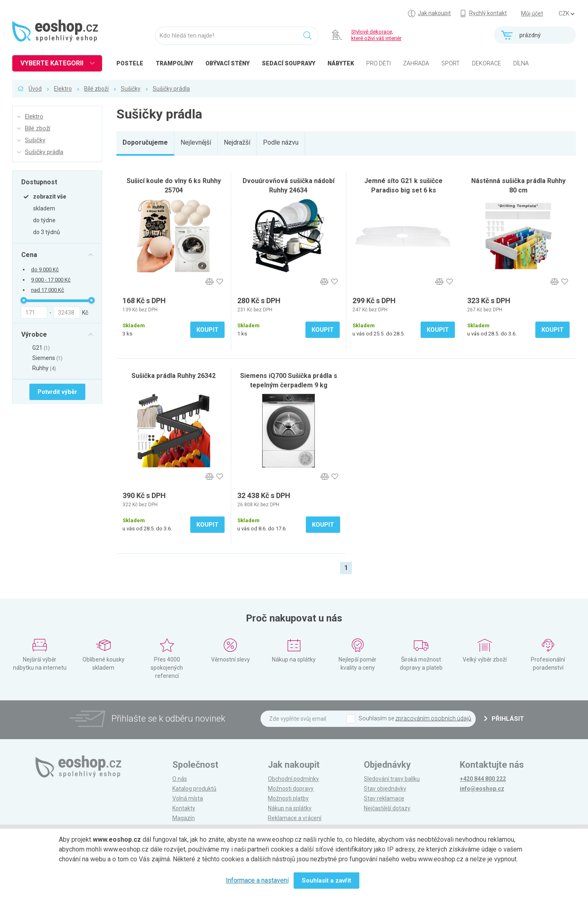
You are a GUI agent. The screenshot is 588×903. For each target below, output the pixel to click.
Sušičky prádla (171, 89)
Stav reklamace (384, 798)
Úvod (35, 89)
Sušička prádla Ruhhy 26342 (174, 376)
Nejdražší (237, 142)
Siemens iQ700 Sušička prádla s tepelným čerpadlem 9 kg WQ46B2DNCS (289, 385)
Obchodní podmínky (293, 779)
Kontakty (184, 808)
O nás (180, 779)
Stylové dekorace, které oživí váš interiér (376, 35)
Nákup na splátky (290, 808)
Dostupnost (39, 182)
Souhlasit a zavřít (326, 881)
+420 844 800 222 (483, 779)
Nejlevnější (196, 142)
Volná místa (188, 798)
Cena (29, 255)
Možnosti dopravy (291, 789)
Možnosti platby (288, 798)
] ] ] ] (566, 14)
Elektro (63, 89)
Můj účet (532, 13)
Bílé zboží (96, 89)
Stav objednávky (385, 789)
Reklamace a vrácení (295, 818)
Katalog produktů (194, 789)
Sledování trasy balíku (392, 779)
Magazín (184, 818)
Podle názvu (281, 142)
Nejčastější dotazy (387, 808)
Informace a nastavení (257, 880)
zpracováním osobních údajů (433, 718)
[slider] (24, 300)
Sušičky (131, 89)
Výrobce (34, 334)
